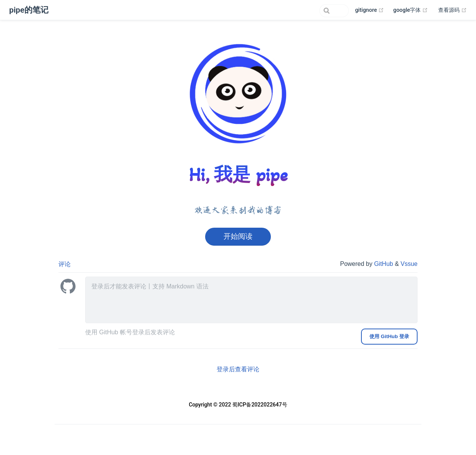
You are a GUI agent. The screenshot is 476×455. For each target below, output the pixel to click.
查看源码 (453, 10)
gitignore (369, 10)
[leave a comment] (251, 300)
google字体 (410, 10)
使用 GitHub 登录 (389, 336)
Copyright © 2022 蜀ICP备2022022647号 (238, 405)
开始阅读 (238, 236)
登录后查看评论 (238, 369)
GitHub (384, 264)
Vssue (409, 264)
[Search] (310, 11)
